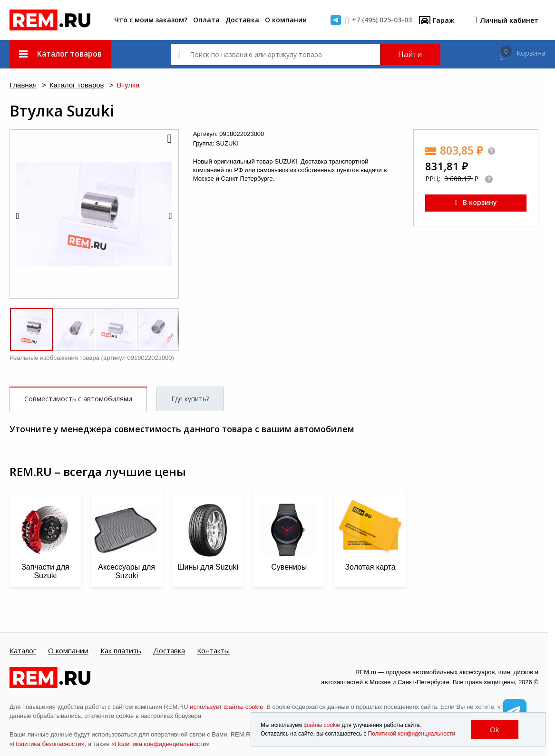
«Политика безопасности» (47, 744)
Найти (410, 54)
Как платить (121, 651)
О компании (286, 20)
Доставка (242, 20)
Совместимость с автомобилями (78, 399)
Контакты (213, 651)
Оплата (206, 20)
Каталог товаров (77, 85)
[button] (169, 139)
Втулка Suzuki (62, 111)
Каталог (23, 651)
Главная (23, 85)
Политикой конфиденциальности (412, 734)
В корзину (476, 202)
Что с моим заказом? (151, 20)
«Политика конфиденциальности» (160, 744)
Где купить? (190, 399)
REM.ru (366, 672)
